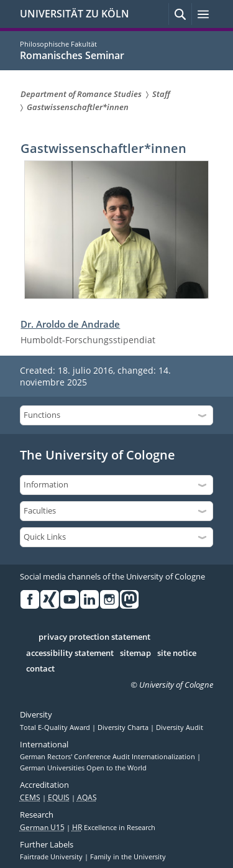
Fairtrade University (52, 857)
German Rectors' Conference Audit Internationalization (108, 757)
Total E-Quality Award (56, 727)
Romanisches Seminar (72, 55)
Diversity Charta (124, 727)
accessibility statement (70, 653)
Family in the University (128, 857)
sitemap (135, 653)
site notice (177, 653)
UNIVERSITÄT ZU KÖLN (75, 14)
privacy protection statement (94, 637)
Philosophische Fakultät (58, 44)
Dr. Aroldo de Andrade (70, 324)
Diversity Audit (180, 727)
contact (40, 669)
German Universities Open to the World (83, 768)
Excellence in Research (114, 828)
